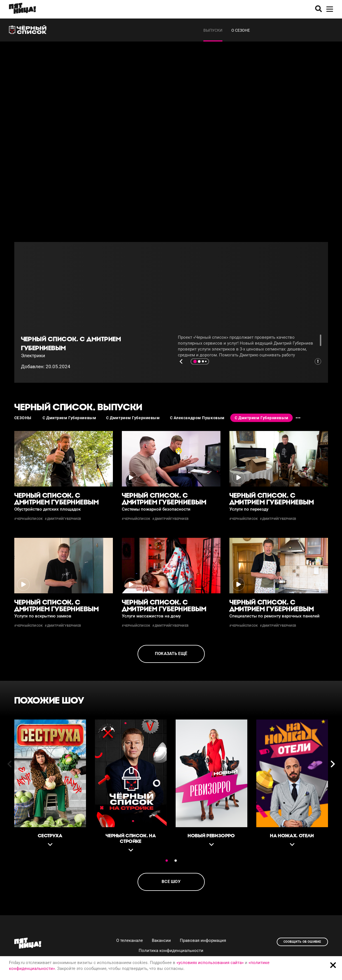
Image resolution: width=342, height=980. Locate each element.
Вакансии (161, 940)
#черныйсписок (29, 519)
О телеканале (130, 940)
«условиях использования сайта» (210, 963)
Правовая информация (203, 940)
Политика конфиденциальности (171, 951)
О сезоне (241, 30)
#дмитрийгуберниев (63, 519)
